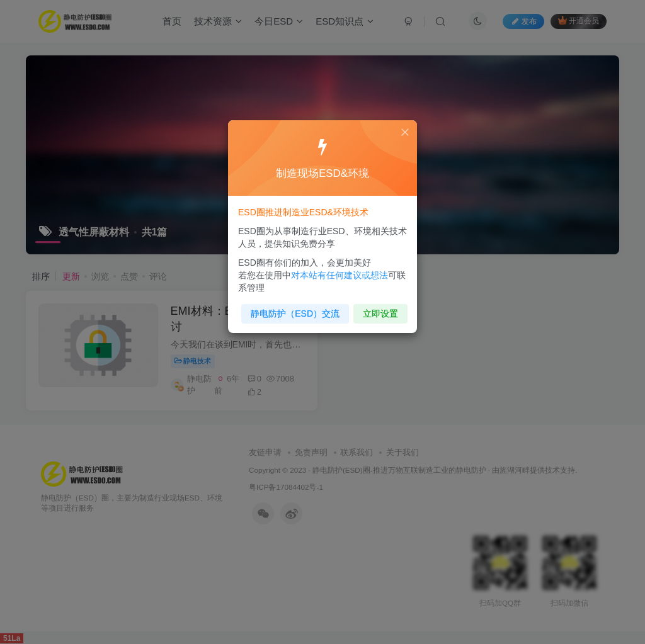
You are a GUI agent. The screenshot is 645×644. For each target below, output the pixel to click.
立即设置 (378, 310)
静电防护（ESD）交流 (296, 310)
